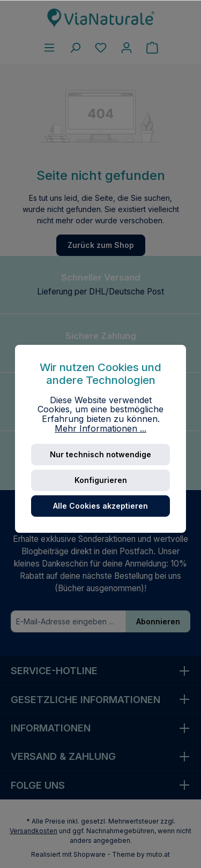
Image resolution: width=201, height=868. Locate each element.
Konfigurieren (101, 480)
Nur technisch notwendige (100, 454)
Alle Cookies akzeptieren (100, 506)
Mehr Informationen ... (100, 429)
